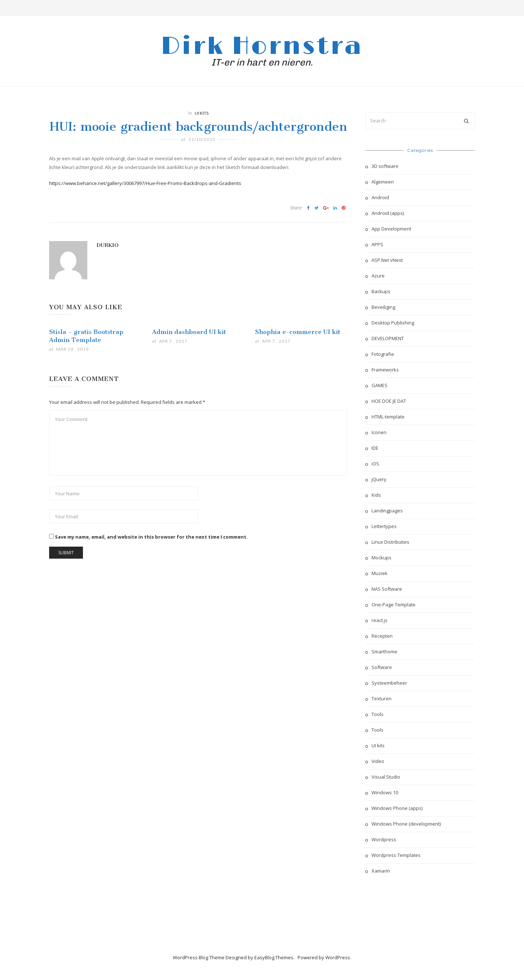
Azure (378, 276)
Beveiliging (383, 307)
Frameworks (385, 370)
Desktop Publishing (393, 323)
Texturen (382, 698)
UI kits (202, 113)
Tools (378, 714)
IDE (375, 448)
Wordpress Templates (396, 855)
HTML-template (388, 417)
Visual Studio (386, 777)
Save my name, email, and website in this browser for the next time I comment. (151, 537)
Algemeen (383, 182)
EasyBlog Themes (274, 957)
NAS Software (387, 589)
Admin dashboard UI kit (189, 332)
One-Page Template (394, 605)
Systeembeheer (389, 683)
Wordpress (384, 839)
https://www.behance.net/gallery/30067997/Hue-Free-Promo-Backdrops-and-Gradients (145, 183)
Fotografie (383, 354)
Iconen (379, 432)
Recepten (382, 636)
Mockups (382, 558)
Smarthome (384, 652)
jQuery (379, 479)
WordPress (338, 957)
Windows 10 (385, 792)
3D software (385, 166)
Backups (381, 291)
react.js (380, 620)
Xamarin (381, 871)
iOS (375, 464)
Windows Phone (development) (406, 824)
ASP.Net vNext (387, 260)
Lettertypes (384, 526)
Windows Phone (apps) (397, 808)
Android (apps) (388, 213)
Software (382, 667)
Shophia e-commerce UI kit (298, 332)
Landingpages (387, 511)
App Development (391, 229)
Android (380, 197)
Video (378, 761)
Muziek (380, 573)
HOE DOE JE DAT (389, 401)
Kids (376, 495)
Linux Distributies (390, 542)
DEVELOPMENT (388, 338)
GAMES (380, 385)
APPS (377, 244)
